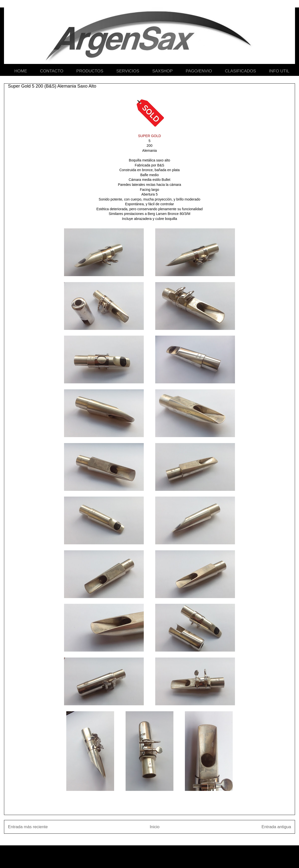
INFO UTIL (279, 71)
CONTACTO (52, 71)
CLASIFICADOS (241, 71)
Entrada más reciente (28, 827)
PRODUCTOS (90, 71)
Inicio (155, 827)
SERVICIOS (128, 71)
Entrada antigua (276, 827)
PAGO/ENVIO (199, 71)
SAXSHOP (162, 71)
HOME (21, 71)
